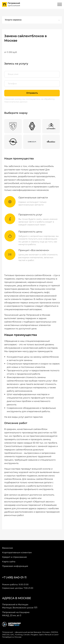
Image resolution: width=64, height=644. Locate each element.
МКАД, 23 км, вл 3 (16, 614)
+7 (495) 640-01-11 (14, 577)
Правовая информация (15, 566)
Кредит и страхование (14, 557)
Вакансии (8, 548)
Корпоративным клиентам (17, 552)
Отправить (32, 93)
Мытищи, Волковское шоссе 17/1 (20, 606)
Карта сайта (9, 562)
